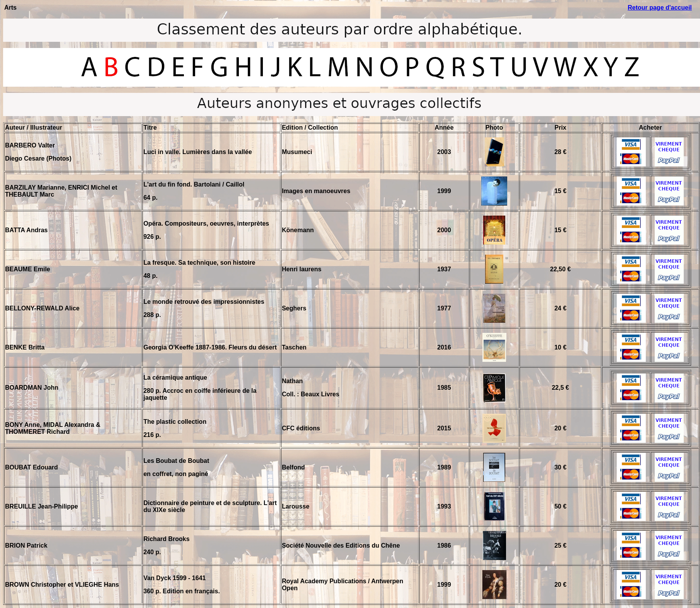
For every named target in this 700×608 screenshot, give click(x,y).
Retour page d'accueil (660, 8)
